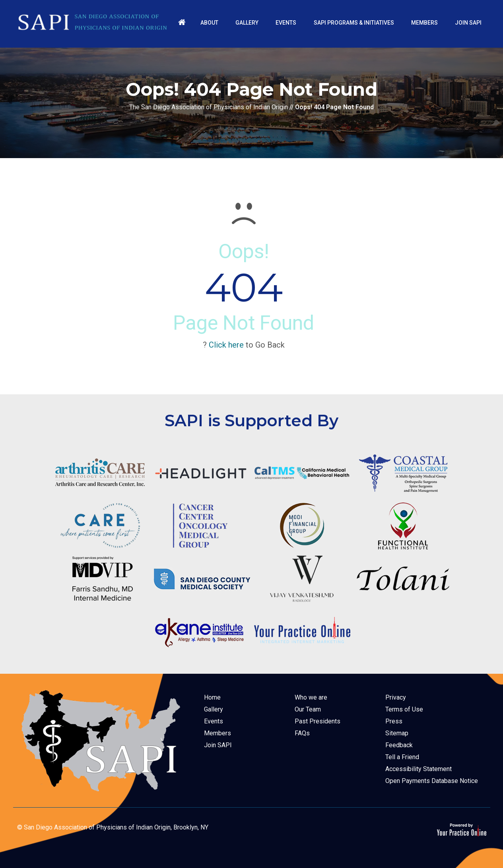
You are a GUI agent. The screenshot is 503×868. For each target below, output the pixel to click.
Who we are (311, 697)
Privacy (396, 697)
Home (212, 697)
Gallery (214, 709)
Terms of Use (404, 709)
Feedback (399, 745)
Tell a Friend (402, 757)
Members (218, 733)
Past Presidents (318, 721)
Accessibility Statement (419, 769)
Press (394, 721)
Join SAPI (218, 745)
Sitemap (397, 733)
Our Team (308, 709)
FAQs (302, 733)
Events (214, 721)
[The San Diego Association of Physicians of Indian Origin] (93, 22)
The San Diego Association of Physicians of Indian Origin (209, 107)
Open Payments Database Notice (432, 781)
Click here (226, 345)
